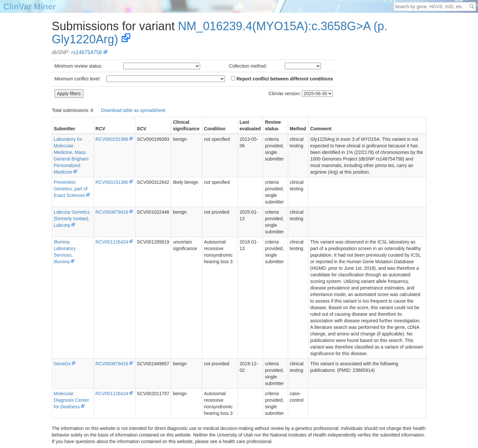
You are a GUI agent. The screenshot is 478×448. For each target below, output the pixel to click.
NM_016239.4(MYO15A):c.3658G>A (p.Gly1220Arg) (220, 33)
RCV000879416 (112, 212)
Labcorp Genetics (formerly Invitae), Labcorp (72, 219)
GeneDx (62, 364)
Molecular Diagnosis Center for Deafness (71, 400)
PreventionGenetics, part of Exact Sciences (71, 189)
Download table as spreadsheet (133, 110)
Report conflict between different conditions (282, 79)
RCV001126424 (112, 242)
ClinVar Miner (30, 7)
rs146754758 (87, 52)
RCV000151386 (112, 139)
